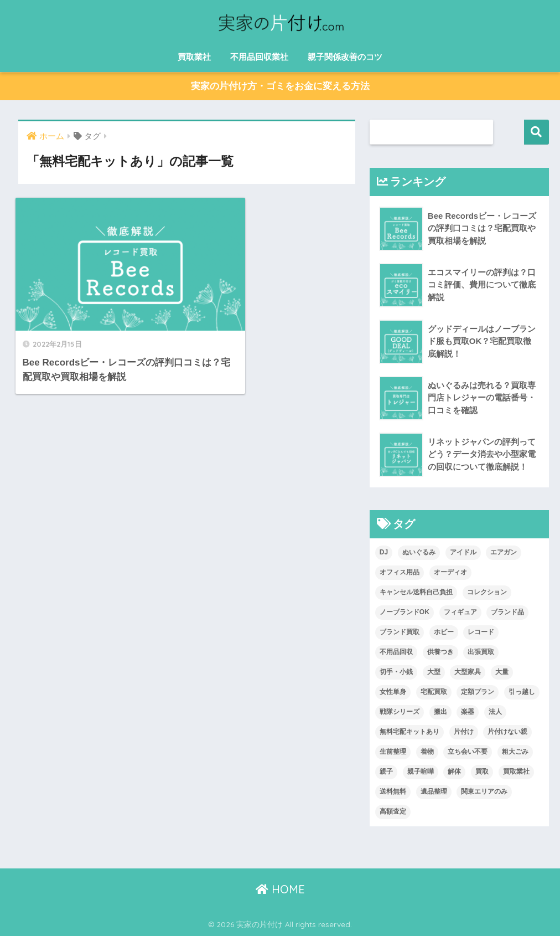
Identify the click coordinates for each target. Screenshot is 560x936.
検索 (536, 132)
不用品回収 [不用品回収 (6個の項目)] (396, 652)
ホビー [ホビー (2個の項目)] (444, 632)
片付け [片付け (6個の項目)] (464, 732)
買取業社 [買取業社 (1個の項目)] (516, 772)
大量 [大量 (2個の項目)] (502, 672)
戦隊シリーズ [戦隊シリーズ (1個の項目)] (400, 712)
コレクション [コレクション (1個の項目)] (487, 593)
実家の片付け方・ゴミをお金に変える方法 (280, 87)
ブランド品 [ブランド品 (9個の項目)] (507, 612)
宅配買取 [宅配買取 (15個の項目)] (434, 692)
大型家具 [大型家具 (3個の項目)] (468, 672)
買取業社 (194, 57)
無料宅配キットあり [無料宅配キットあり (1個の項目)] (409, 732)
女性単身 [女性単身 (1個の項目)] (393, 692)
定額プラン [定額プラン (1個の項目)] (478, 692)
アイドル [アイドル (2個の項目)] (463, 553)
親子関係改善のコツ (345, 57)
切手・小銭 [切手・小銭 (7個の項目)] (396, 672)
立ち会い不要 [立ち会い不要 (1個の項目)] (468, 752)
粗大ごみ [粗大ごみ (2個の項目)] (515, 752)
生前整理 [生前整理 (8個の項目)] (393, 752)
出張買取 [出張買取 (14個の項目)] (481, 652)
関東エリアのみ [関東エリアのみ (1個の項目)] (484, 791)
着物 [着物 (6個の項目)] (427, 752)
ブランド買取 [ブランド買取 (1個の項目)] (400, 632)
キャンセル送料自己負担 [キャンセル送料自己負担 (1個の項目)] (416, 593)
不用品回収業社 (259, 57)
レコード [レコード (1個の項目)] (481, 632)
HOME (280, 889)
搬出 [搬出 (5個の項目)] (440, 712)
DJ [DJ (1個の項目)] (384, 553)
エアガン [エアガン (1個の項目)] (504, 553)
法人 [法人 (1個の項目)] (495, 712)
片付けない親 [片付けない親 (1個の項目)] (507, 732)
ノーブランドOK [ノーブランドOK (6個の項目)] (405, 612)
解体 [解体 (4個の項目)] (454, 772)
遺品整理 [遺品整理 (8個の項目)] (434, 791)
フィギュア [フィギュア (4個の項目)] (460, 612)
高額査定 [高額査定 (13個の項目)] (393, 811)
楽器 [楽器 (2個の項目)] (468, 712)
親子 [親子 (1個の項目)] (386, 772)
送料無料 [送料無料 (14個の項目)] (393, 791)
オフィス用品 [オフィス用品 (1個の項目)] (400, 573)
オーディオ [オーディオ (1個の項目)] (450, 573)
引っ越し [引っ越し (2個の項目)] (522, 692)
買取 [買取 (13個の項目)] (482, 772)
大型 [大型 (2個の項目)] (434, 672)
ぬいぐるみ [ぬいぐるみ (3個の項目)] (419, 553)
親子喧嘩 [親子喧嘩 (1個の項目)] (421, 772)
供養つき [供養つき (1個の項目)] (440, 652)
